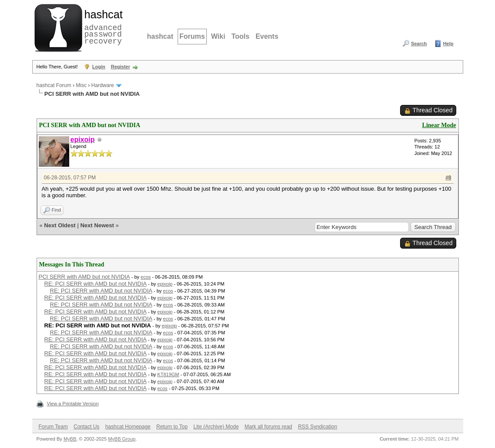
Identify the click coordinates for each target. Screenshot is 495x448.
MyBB (70, 439)
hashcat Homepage (128, 427)
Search (419, 44)
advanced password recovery (102, 27)
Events (267, 36)
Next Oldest (60, 225)
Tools (240, 36)
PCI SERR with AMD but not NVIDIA (84, 277)
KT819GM (168, 374)
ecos (146, 277)
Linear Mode (439, 125)
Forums (192, 36)
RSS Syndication (317, 427)
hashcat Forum (54, 85)
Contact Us (86, 427)
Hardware (103, 85)
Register (121, 67)
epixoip (165, 284)
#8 (448, 178)
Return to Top (172, 427)
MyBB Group (122, 439)
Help (448, 44)
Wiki (218, 36)
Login (99, 67)
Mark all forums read (268, 427)
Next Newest (97, 225)
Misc (81, 85)
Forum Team (53, 427)
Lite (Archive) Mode (216, 427)
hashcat (160, 36)
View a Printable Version (73, 404)
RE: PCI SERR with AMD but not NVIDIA (96, 284)
